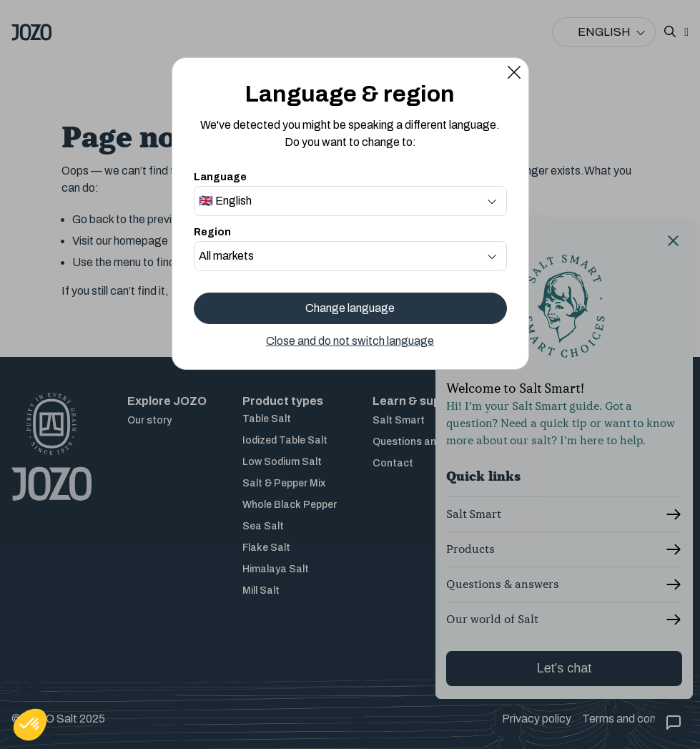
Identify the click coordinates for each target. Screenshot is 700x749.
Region (212, 232)
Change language (350, 308)
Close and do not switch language (350, 341)
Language (220, 177)
